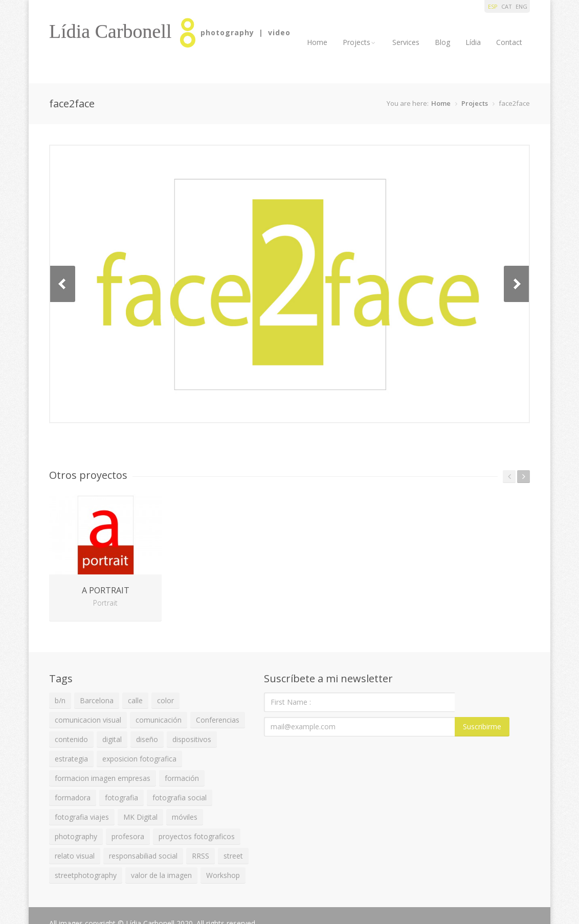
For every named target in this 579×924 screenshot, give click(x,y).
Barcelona (97, 700)
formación (182, 778)
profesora (128, 836)
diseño (147, 739)
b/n (60, 700)
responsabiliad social (143, 856)
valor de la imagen (161, 875)
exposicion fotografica (139, 759)
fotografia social (180, 798)
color (165, 700)
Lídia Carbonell (110, 31)
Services (406, 42)
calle (135, 700)
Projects (360, 42)
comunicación (159, 720)
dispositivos (192, 739)
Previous (63, 284)
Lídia (473, 42)
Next (516, 284)
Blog (442, 42)
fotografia (121, 798)
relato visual (75, 856)
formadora (73, 798)
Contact (509, 42)
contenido (71, 739)
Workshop (223, 875)
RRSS (201, 856)
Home (317, 42)
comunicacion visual (88, 720)
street (233, 856)
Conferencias (218, 720)
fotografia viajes (82, 817)
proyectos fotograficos (197, 836)
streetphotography (86, 875)
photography (76, 836)
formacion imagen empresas (103, 778)
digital (112, 739)
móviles (185, 817)
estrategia (71, 759)
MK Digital (140, 817)
